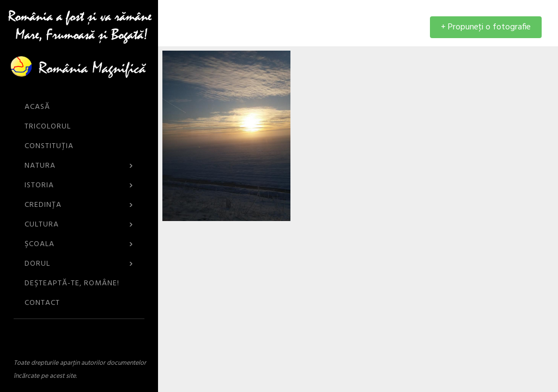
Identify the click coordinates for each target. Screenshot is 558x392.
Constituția (49, 146)
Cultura (79, 225)
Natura (79, 166)
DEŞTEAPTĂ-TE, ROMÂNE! (72, 283)
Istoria (79, 185)
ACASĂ (37, 107)
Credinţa (79, 205)
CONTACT (42, 303)
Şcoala (79, 244)
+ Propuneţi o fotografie (486, 27)
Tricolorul (48, 127)
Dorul (79, 264)
